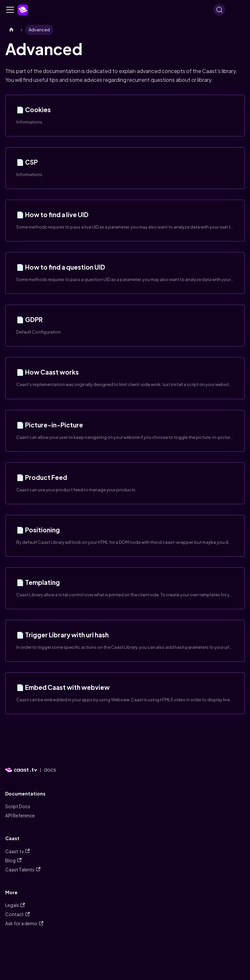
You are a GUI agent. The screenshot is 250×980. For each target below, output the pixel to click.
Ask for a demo (24, 923)
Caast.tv (17, 851)
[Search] (219, 10)
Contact (17, 914)
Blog (13, 860)
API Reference (20, 815)
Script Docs (18, 806)
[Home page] (11, 30)
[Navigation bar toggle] (10, 10)
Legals (15, 905)
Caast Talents (23, 869)
